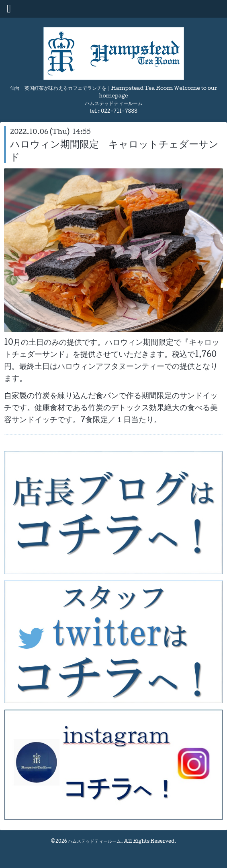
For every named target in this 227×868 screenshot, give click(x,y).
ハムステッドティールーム (94, 841)
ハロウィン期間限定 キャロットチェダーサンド (114, 150)
